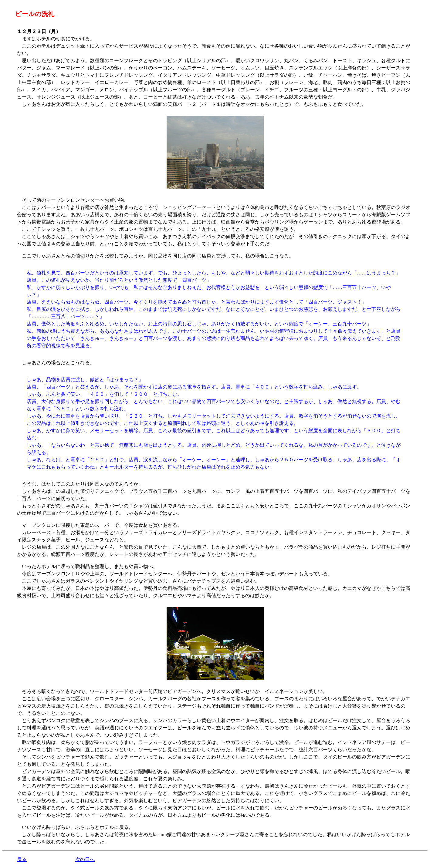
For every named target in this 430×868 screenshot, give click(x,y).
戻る (22, 859)
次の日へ (85, 859)
